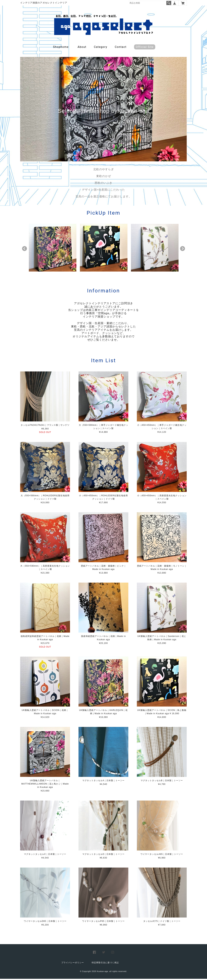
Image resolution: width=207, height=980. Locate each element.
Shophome (61, 48)
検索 (169, 3)
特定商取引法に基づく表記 (105, 964)
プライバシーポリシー (73, 964)
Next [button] (183, 250)
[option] (53, 249)
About (82, 48)
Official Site (145, 48)
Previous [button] (24, 250)
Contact (121, 48)
